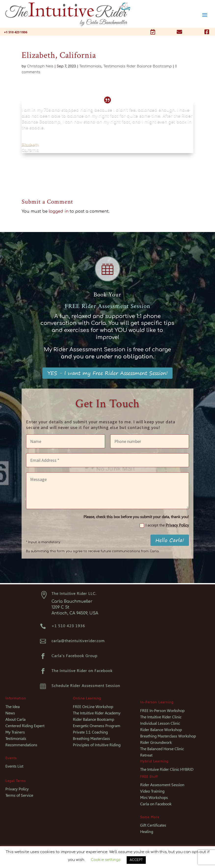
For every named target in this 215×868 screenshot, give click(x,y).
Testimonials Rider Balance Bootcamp (138, 66)
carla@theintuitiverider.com (78, 641)
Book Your (107, 295)
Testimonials (90, 66)
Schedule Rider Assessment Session (86, 686)
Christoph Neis (40, 66)
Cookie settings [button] (106, 860)
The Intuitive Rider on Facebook (82, 671)
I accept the (164, 525)
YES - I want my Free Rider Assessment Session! (107, 373)
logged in (59, 211)
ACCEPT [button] (136, 860)
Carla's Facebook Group (74, 656)
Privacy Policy (177, 525)
